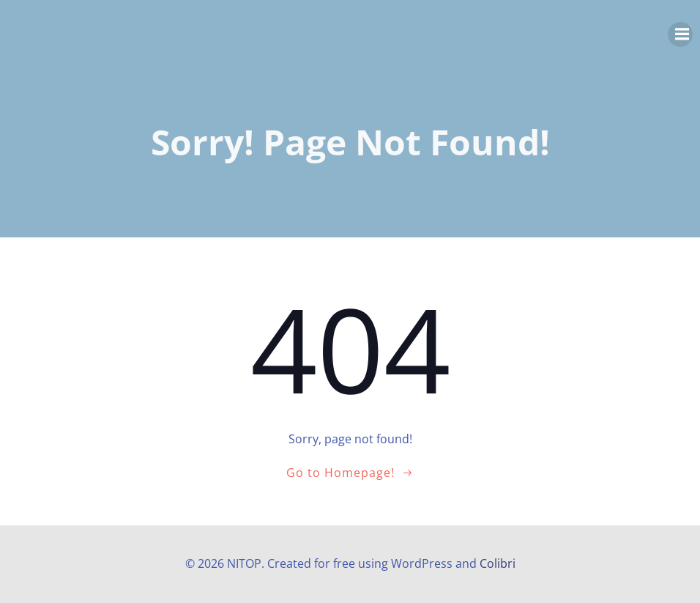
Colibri (498, 563)
